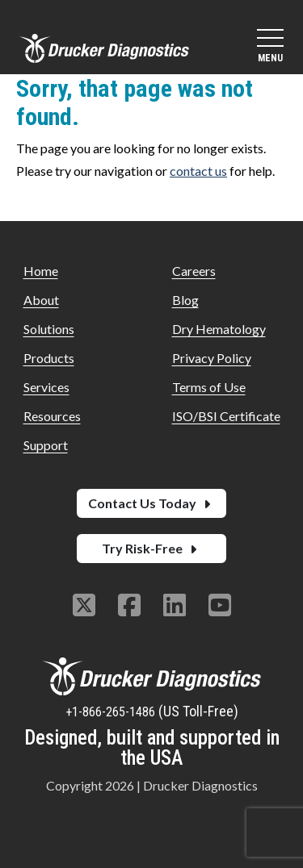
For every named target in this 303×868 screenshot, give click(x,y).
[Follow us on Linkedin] (175, 607)
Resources (52, 416)
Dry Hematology (219, 329)
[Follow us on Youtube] (220, 607)
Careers (194, 271)
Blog (185, 300)
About (41, 300)
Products (49, 358)
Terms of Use (209, 387)
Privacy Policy (212, 358)
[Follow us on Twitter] (84, 607)
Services (46, 387)
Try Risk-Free (151, 548)
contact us (198, 171)
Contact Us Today (151, 503)
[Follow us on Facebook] (129, 607)
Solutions (49, 329)
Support (46, 445)
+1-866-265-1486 (112, 712)
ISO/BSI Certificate (226, 416)
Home (41, 271)
